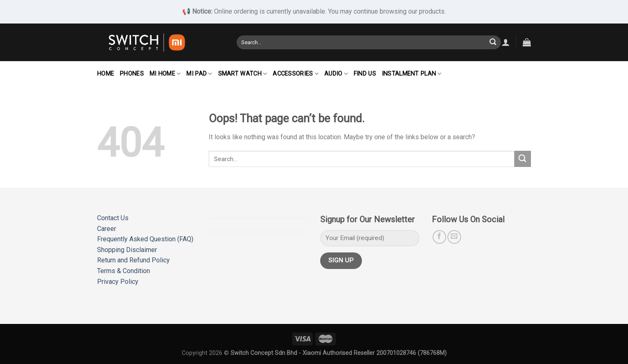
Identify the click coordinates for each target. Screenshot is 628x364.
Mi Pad (199, 74)
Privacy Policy (118, 282)
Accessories (296, 74)
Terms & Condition (124, 271)
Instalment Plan (412, 74)
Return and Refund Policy (133, 260)
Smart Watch (243, 74)
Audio (336, 74)
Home (106, 74)
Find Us (365, 74)
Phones (132, 74)
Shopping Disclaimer (127, 250)
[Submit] (493, 42)
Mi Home (165, 74)
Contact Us (113, 218)
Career (107, 229)
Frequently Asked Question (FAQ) (145, 239)
